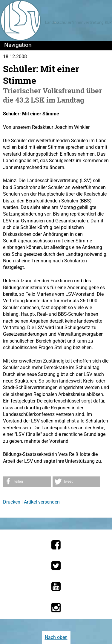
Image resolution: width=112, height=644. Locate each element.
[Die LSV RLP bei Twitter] (56, 566)
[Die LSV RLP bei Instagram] (56, 608)
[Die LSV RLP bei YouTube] (56, 586)
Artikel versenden (42, 502)
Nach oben (56, 637)
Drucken (12, 502)
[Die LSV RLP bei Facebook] (56, 545)
